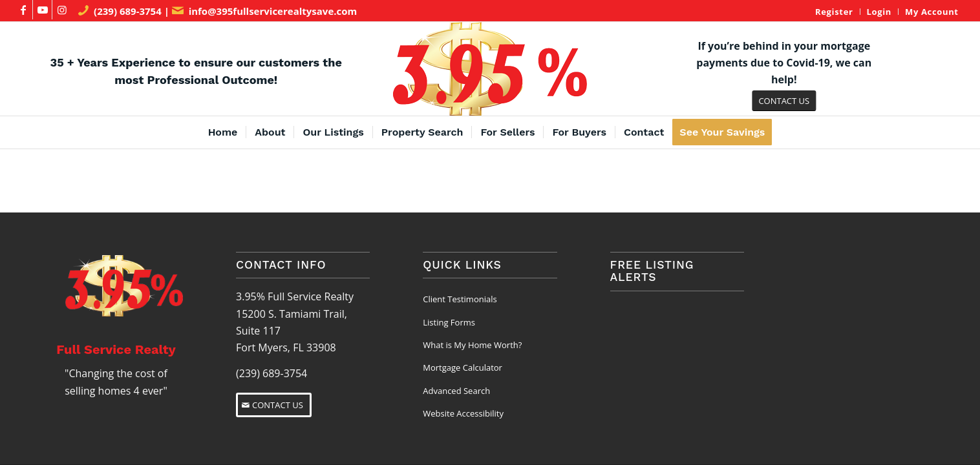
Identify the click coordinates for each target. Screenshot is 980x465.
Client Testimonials (460, 299)
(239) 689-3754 (128, 11)
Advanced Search (456, 391)
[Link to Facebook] (23, 10)
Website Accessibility (463, 413)
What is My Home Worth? (472, 345)
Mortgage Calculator (463, 367)
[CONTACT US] (784, 101)
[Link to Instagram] (62, 10)
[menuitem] (834, 12)
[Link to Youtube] (42, 10)
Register (834, 12)
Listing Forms (449, 322)
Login (879, 12)
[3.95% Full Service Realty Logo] (490, 69)
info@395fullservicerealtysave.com (273, 11)
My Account (932, 12)
